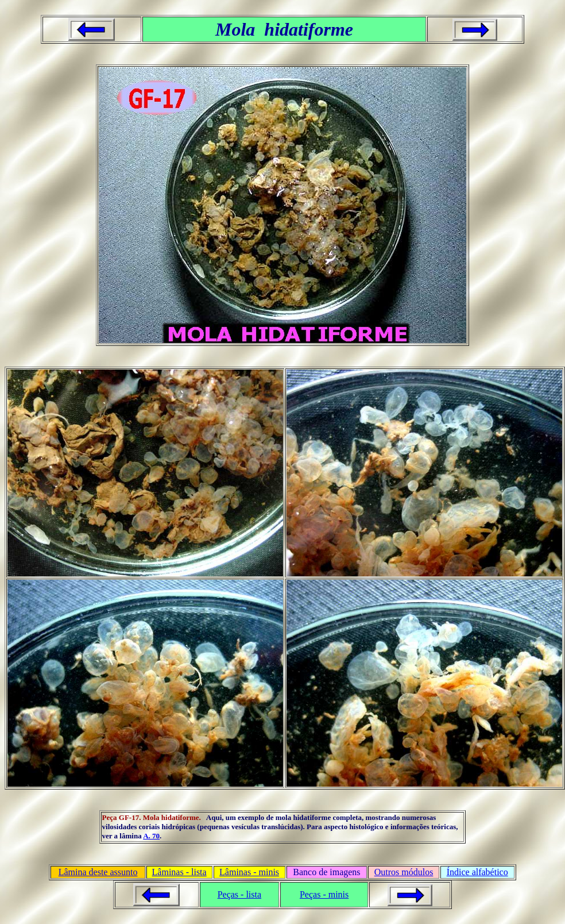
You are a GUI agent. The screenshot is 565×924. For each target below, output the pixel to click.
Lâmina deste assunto (98, 872)
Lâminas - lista (179, 872)
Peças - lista (239, 894)
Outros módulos (404, 872)
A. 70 (151, 836)
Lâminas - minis (249, 872)
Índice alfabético (477, 872)
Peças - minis (324, 894)
